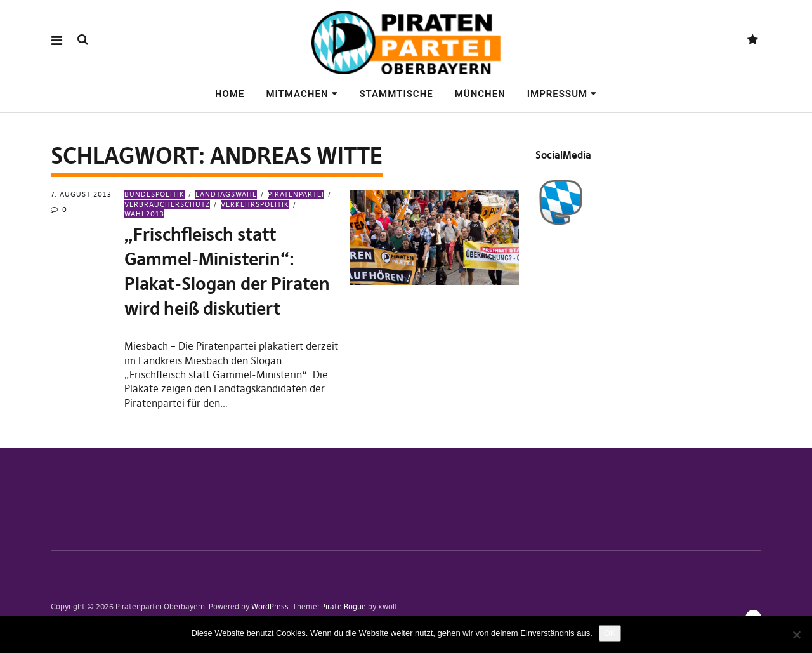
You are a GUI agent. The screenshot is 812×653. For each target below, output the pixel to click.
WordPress (270, 606)
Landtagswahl (226, 194)
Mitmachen (297, 94)
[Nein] (796, 635)
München (480, 94)
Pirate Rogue (344, 606)
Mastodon (753, 40)
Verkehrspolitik (255, 204)
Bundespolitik (154, 194)
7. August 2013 (81, 194)
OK (610, 633)
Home (230, 94)
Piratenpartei (296, 194)
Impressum (557, 94)
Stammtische (396, 94)
